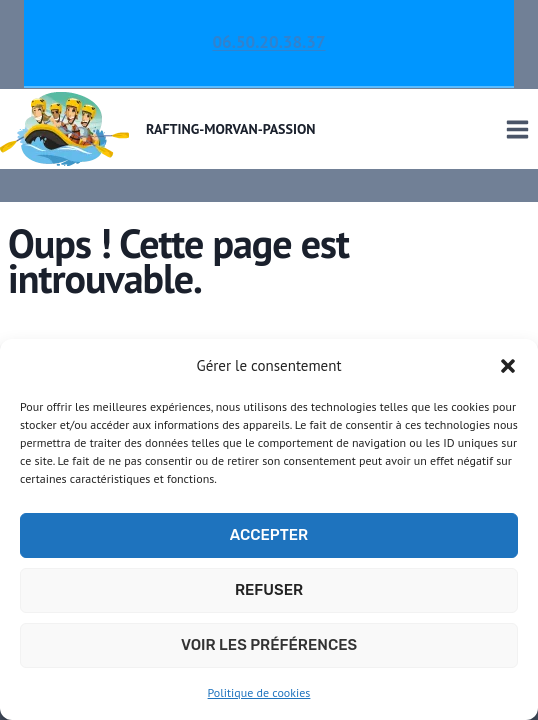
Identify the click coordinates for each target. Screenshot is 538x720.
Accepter (269, 535)
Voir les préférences (269, 645)
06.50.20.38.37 (268, 42)
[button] (508, 366)
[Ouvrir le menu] (517, 129)
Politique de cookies (259, 692)
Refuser (269, 590)
